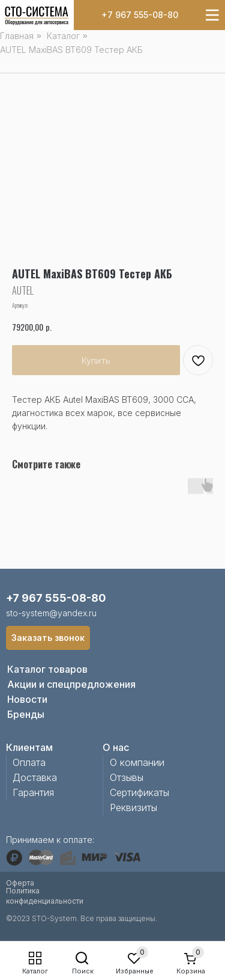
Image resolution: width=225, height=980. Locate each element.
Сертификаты (139, 792)
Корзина (191, 971)
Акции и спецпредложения (71, 684)
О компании (137, 762)
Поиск (83, 971)
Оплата (29, 762)
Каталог (35, 971)
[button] (48, 638)
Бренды (26, 714)
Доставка (35, 777)
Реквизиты (133, 807)
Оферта (20, 883)
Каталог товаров (47, 669)
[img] (37, 16)
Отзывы (127, 777)
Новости (27, 699)
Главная (17, 36)
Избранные (135, 971)
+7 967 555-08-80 (140, 15)
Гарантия (33, 792)
